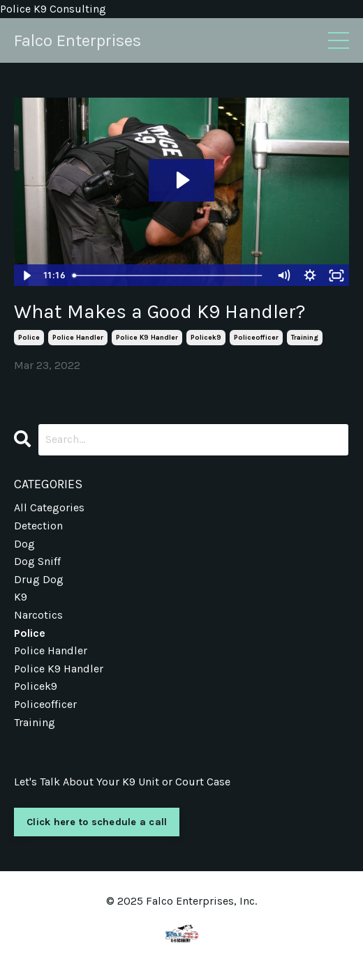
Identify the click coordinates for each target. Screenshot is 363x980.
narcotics (38, 615)
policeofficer (256, 338)
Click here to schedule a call (97, 822)
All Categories (49, 507)
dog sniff (37, 561)
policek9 (206, 338)
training (305, 338)
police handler (78, 338)
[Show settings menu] (310, 276)
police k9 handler (147, 338)
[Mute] (283, 276)
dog (24, 544)
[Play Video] (27, 276)
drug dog (39, 579)
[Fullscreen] (336, 276)
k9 (21, 597)
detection (38, 526)
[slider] (169, 276)
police (29, 338)
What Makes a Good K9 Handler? (160, 311)
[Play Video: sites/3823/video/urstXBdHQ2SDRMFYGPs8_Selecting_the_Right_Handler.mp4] (181, 180)
